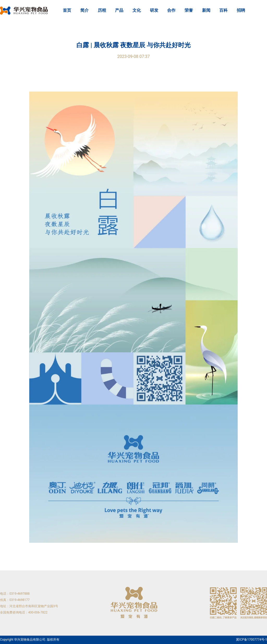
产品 (119, 10)
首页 (67, 10)
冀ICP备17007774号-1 (251, 640)
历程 (102, 10)
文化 (137, 10)
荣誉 (189, 10)
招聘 (241, 10)
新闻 (206, 10)
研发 (154, 10)
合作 (171, 10)
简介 (84, 10)
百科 (223, 10)
